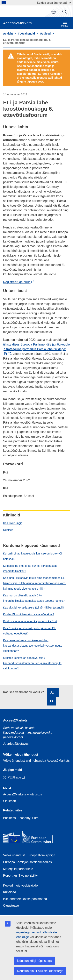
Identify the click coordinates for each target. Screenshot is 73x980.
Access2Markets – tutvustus (22, 794)
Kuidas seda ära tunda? (54, 3)
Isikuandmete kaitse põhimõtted (25, 899)
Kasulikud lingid (13, 523)
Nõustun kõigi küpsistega (34, 961)
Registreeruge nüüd (17, 282)
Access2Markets (15, 720)
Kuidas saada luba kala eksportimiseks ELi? (30, 621)
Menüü (65, 24)
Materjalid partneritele (18, 869)
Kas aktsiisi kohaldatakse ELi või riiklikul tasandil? (34, 608)
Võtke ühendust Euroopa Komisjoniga (29, 855)
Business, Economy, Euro (21, 818)
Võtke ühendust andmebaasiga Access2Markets (36, 761)
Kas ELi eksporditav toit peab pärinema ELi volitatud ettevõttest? (30, 631)
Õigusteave (11, 906)
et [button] (54, 12)
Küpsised (10, 892)
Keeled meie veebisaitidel (21, 885)
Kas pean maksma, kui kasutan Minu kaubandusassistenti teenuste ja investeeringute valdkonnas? (33, 646)
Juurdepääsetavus (16, 744)
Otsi (64, 12)
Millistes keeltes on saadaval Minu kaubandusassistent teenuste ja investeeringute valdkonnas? (32, 663)
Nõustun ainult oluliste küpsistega (40, 971)
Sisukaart (10, 801)
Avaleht (8, 34)
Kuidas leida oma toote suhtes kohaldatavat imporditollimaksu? (30, 568)
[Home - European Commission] (31, 837)
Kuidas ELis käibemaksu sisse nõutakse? (29, 614)
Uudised (8, 530)
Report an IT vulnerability (20, 876)
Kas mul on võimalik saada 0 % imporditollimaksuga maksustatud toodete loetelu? (34, 598)
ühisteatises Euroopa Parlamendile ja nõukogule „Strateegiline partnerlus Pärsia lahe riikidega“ (36, 347)
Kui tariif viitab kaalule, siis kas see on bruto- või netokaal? (33, 556)
